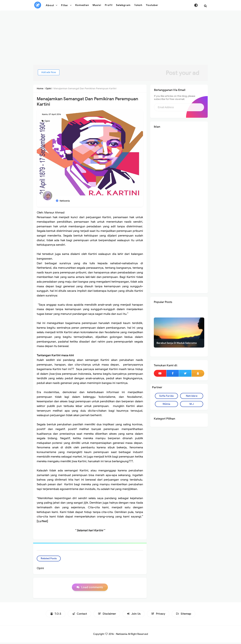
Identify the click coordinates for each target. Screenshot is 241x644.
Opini (47, 121)
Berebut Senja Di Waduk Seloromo (177, 343)
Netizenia (122, 635)
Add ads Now (53, 72)
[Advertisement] (120, 40)
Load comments (92, 589)
